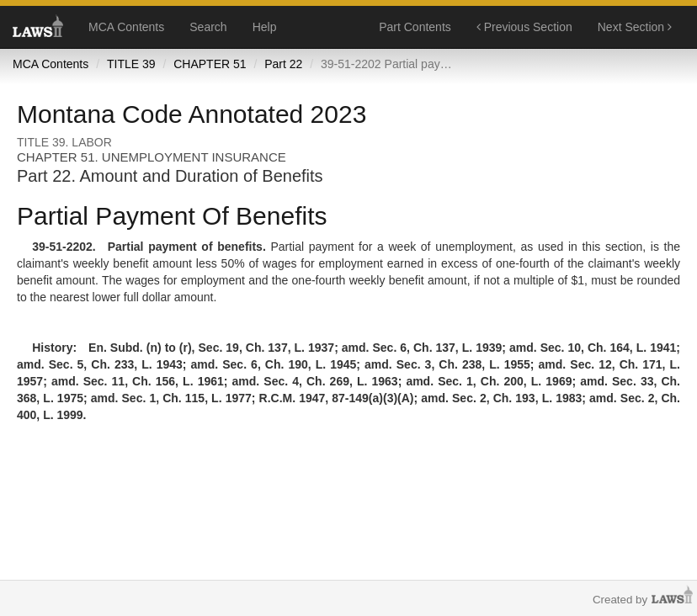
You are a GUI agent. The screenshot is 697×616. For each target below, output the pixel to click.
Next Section (635, 27)
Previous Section (524, 27)
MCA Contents (126, 27)
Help (265, 27)
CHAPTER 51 (210, 64)
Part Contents (415, 27)
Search (208, 27)
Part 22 (283, 64)
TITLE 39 (131, 64)
